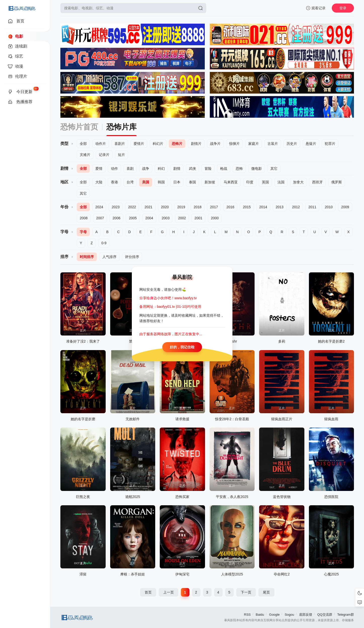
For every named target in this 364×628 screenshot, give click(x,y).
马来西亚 (231, 182)
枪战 (224, 169)
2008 (84, 218)
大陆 (99, 182)
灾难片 (85, 155)
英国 (265, 182)
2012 (296, 207)
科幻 (161, 169)
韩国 (161, 182)
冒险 (208, 169)
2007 (100, 218)
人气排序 (109, 257)
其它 (274, 169)
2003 (166, 218)
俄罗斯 (337, 182)
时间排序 (87, 257)
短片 (122, 155)
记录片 (104, 155)
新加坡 (210, 182)
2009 (345, 207)
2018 (198, 207)
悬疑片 (311, 144)
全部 (83, 144)
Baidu (260, 615)
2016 (230, 207)
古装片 (273, 144)
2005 (133, 218)
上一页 (169, 592)
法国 (281, 182)
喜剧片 (120, 144)
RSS (247, 615)
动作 (114, 169)
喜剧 (130, 169)
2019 (181, 207)
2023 (116, 207)
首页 (148, 592)
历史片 (292, 144)
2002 (182, 218)
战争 (146, 169)
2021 (148, 207)
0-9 (104, 243)
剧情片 (196, 144)
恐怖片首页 (79, 127)
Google (274, 615)
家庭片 (254, 144)
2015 (247, 207)
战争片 (215, 144)
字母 (83, 232)
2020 (165, 207)
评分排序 (132, 257)
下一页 (246, 592)
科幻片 (158, 144)
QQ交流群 (325, 615)
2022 (132, 207)
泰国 (192, 182)
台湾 (130, 182)
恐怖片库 (122, 127)
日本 (177, 182)
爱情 (99, 169)
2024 (99, 207)
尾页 (266, 592)
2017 (214, 207)
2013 (280, 207)
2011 (312, 207)
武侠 (192, 169)
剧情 (177, 169)
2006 (116, 218)
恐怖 (239, 169)
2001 (198, 218)
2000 (215, 218)
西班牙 (317, 182)
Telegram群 (346, 615)
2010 (329, 207)
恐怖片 (177, 144)
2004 (149, 218)
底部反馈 (306, 615)
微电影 (257, 169)
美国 (146, 182)
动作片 (101, 144)
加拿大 (298, 182)
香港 (114, 182)
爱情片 (139, 144)
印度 (250, 182)
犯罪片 (330, 144)
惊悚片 (234, 144)
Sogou (290, 615)
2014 (263, 207)
